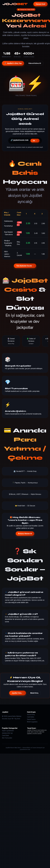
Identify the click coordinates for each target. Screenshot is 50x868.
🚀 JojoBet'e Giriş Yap (13, 63)
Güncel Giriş (31, 715)
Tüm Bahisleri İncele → (25, 266)
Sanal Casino (31, 719)
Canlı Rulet (5, 735)
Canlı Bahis (31, 717)
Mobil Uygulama (32, 722)
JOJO (15, 4)
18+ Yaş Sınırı (16, 719)
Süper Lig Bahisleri (8, 731)
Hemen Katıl (40, 4)
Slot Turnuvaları (7, 738)
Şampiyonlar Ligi (7, 733)
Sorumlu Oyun (7, 719)
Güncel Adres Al (35, 63)
